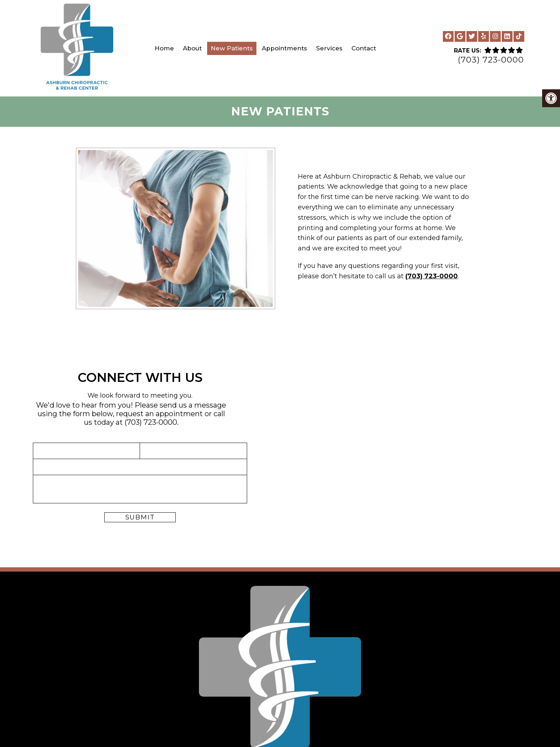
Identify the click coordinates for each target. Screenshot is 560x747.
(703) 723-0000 (491, 60)
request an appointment (160, 414)
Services (329, 48)
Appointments (284, 48)
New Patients (232, 48)
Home (164, 48)
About (192, 48)
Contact (364, 48)
